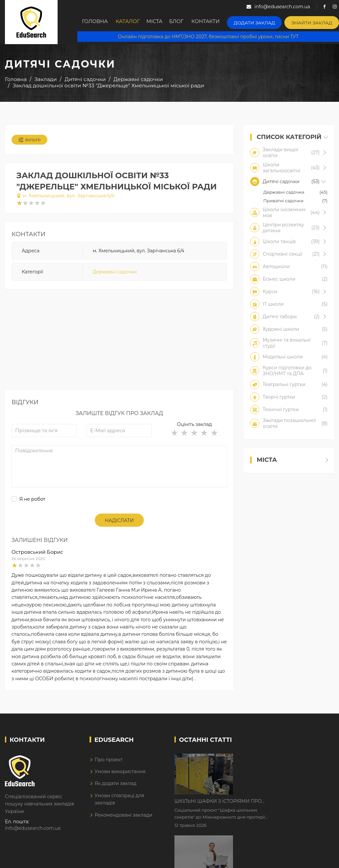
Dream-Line (320, 858)
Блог (184, 22)
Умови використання (120, 775)
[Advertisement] (119, 347)
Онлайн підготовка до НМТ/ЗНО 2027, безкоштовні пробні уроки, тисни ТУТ (208, 36)
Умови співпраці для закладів (119, 802)
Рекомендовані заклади (123, 818)
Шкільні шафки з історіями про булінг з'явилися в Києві (274, 762)
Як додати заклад (115, 787)
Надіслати (119, 524)
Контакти (215, 22)
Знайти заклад (313, 22)
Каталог (130, 22)
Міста (159, 22)
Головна (95, 22)
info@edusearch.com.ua (33, 831)
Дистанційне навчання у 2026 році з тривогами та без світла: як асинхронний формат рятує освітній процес (280, 803)
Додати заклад (261, 22)
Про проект (108, 763)
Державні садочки (115, 274)
